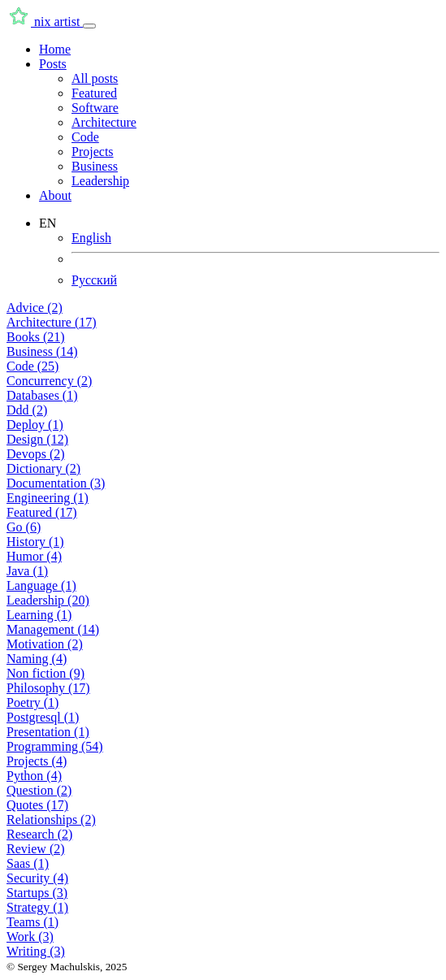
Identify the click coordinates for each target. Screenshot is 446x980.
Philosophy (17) (48, 688)
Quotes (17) (37, 805)
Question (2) (39, 790)
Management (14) (53, 629)
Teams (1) (32, 922)
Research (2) (39, 834)
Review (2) (36, 849)
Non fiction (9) (45, 673)
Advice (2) (35, 308)
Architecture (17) (52, 322)
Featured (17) (42, 512)
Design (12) (37, 439)
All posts (95, 78)
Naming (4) (37, 659)
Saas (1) (28, 863)
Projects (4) (37, 761)
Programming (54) (55, 746)
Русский (94, 280)
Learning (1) (39, 615)
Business (95, 166)
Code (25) (32, 366)
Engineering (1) (48, 498)
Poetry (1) (32, 702)
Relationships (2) (51, 820)
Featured (94, 93)
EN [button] (48, 223)
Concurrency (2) (49, 381)
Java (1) (27, 571)
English (91, 238)
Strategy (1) (37, 907)
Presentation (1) (48, 732)
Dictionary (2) (43, 468)
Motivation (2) (45, 644)
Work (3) (30, 937)
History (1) (35, 542)
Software (95, 108)
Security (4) (37, 878)
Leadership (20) (48, 600)
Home (55, 49)
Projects (93, 152)
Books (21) (36, 337)
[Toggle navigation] (89, 26)
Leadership (100, 181)
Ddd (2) (27, 410)
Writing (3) (36, 951)
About (55, 195)
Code (85, 137)
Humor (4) (34, 556)
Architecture (104, 122)
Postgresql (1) (43, 717)
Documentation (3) (56, 483)
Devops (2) (36, 454)
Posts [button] (53, 64)
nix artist (45, 22)
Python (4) (34, 776)
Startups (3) (37, 893)
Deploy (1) (35, 425)
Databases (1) (42, 395)
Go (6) (24, 527)
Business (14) (42, 351)
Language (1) (41, 585)
